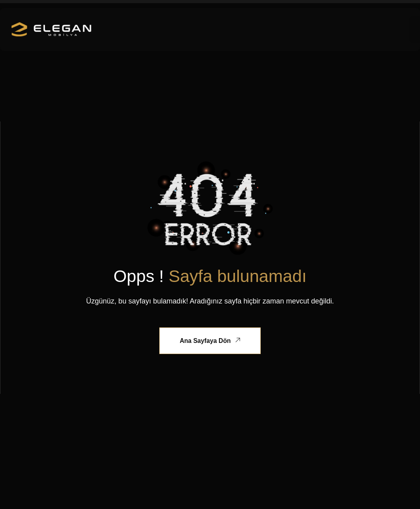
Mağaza (304, 25)
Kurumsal (196, 25)
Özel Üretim (252, 25)
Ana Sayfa (149, 25)
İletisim (312, 35)
